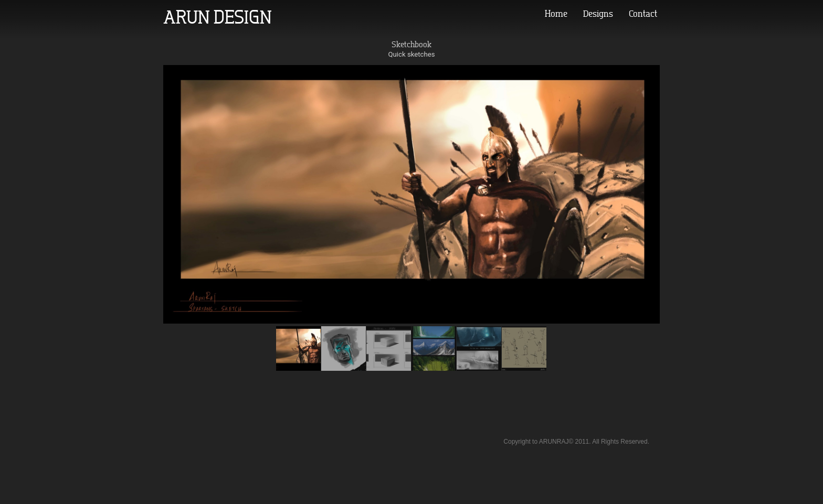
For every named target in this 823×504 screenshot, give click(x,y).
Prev (12, 243)
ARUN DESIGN (218, 17)
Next (811, 243)
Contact (643, 14)
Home (556, 14)
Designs (598, 14)
